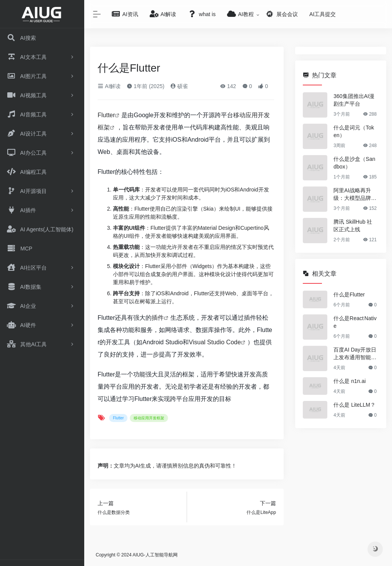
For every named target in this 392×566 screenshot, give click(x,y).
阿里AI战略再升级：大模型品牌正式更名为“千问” (355, 195)
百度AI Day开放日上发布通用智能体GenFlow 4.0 (355, 354)
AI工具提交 (323, 14)
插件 (158, 318)
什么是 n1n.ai (350, 381)
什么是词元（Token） (354, 131)
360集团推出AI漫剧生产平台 (354, 100)
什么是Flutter (349, 294)
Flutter (106, 115)
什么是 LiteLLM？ (354, 405)
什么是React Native (355, 322)
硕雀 (179, 86)
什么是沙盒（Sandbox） (354, 163)
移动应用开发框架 (149, 418)
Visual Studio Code (215, 342)
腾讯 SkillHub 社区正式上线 (353, 226)
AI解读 (109, 86)
